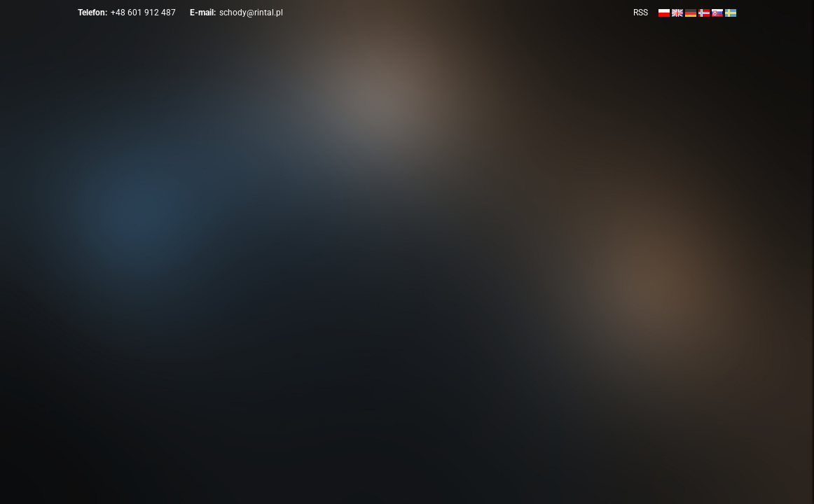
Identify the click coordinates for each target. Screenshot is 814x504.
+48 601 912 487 (143, 13)
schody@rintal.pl (251, 13)
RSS (641, 13)
